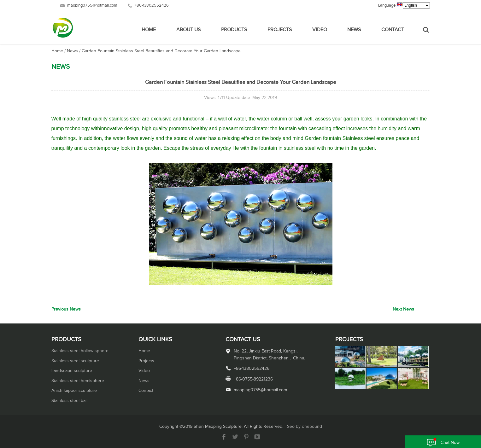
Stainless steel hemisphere (78, 381)
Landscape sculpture (72, 371)
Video (320, 30)
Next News (403, 309)
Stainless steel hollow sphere (80, 351)
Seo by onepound (305, 427)
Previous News (66, 309)
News (354, 30)
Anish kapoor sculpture (74, 391)
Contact (393, 30)
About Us (188, 30)
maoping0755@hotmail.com (92, 6)
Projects (280, 30)
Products (234, 30)
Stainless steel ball (69, 401)
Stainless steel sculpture (75, 361)
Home (149, 30)
